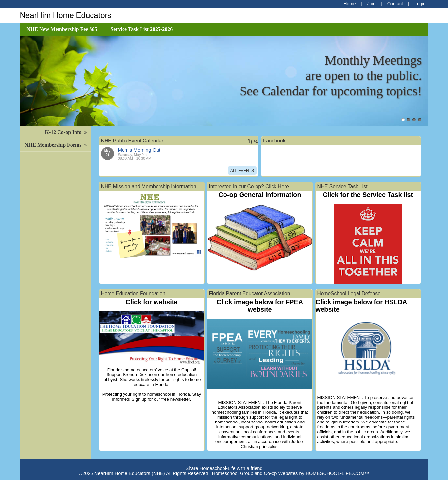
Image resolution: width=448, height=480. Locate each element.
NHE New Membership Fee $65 (62, 29)
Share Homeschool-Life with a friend (224, 468)
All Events (242, 171)
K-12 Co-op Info (66, 132)
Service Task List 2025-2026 (141, 29)
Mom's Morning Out (139, 150)
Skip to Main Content (224, 463)
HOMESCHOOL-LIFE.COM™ (337, 473)
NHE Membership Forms (56, 145)
